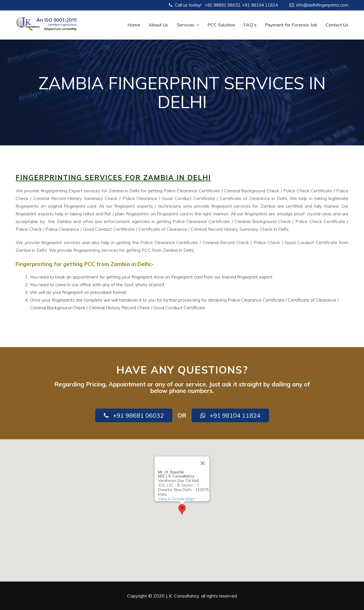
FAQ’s (250, 25)
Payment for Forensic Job (291, 25)
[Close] (203, 463)
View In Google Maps (177, 499)
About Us (158, 25)
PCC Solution (221, 25)
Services (188, 25)
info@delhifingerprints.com (322, 5)
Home (134, 25)
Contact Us (337, 25)
